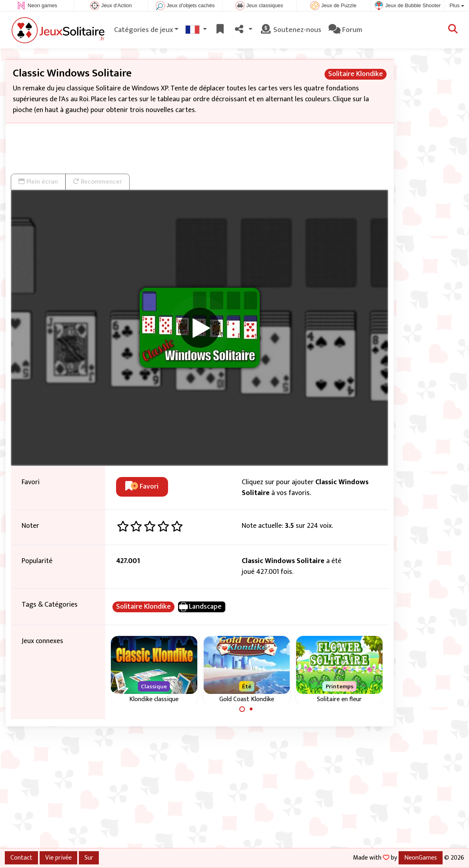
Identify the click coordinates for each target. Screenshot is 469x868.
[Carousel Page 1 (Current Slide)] (242, 709)
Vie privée (58, 858)
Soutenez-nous (291, 30)
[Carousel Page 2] (251, 709)
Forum (345, 30)
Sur (89, 858)
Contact (21, 858)
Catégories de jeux (143, 30)
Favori (142, 487)
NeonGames (421, 858)
